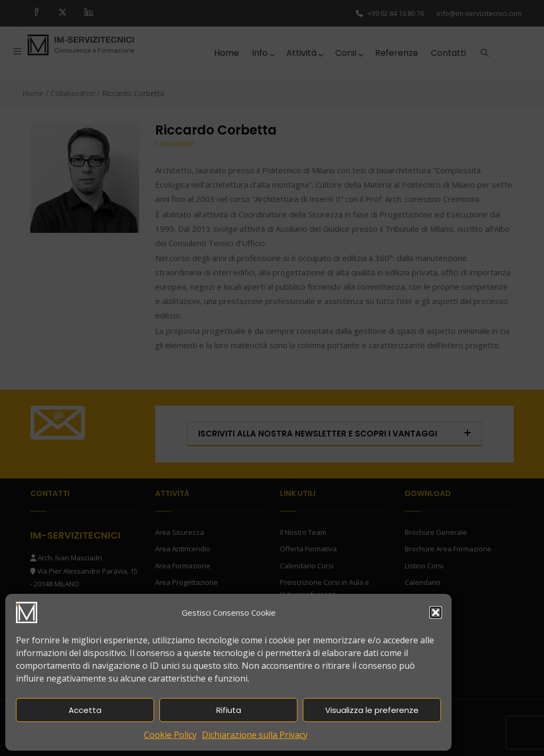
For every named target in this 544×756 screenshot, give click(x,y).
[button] (436, 612)
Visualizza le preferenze (372, 710)
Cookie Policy (170, 735)
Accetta (85, 710)
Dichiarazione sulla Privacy (255, 735)
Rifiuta (229, 710)
